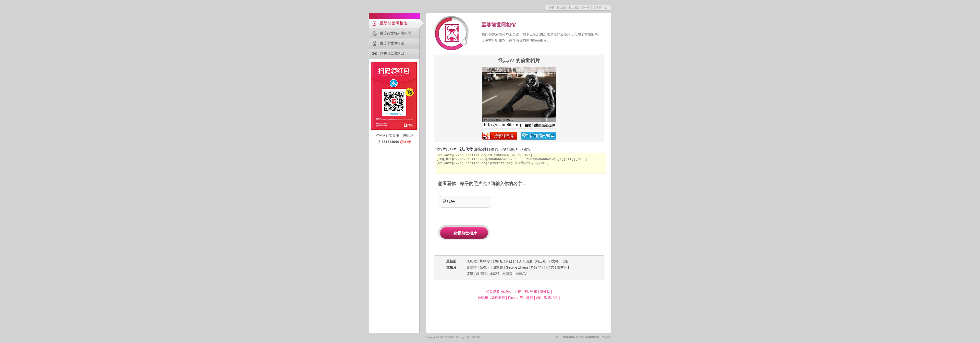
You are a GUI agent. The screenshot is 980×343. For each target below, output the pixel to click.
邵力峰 (554, 261)
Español (574, 8)
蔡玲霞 (485, 261)
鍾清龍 (481, 274)
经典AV (521, 274)
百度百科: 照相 (526, 292)
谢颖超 (498, 267)
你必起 (506, 292)
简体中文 (587, 8)
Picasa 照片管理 (521, 298)
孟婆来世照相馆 (392, 43)
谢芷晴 (472, 267)
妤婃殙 (494, 274)
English (561, 8)
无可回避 (526, 261)
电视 (565, 261)
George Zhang (517, 267)
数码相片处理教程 (491, 298)
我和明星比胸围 (392, 53)
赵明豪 (498, 261)
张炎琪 (485, 267)
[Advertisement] (553, 221)
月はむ (511, 261)
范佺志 (549, 267)
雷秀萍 (562, 267)
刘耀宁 (536, 267)
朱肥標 (472, 261)
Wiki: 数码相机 (547, 298)
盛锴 (470, 274)
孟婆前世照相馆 (393, 23)
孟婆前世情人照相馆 (395, 33)
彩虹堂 (545, 292)
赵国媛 (507, 274)
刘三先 (540, 261)
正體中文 (601, 8)
